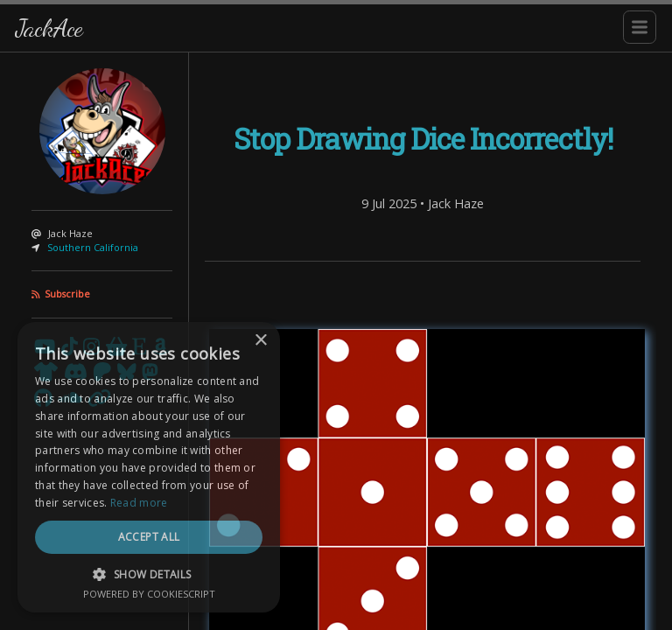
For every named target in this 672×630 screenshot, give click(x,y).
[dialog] (149, 467)
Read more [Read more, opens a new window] (139, 503)
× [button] (260, 341)
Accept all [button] (149, 537)
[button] (149, 574)
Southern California (93, 247)
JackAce (49, 28)
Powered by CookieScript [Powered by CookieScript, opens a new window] (149, 594)
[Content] (423, 341)
